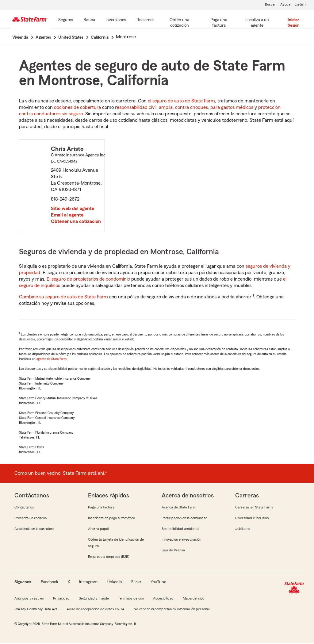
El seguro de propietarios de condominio (88, 280)
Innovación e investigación (181, 540)
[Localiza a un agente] (257, 23)
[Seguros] (66, 20)
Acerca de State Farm (179, 508)
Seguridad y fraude (94, 599)
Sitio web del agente (73, 209)
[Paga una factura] (219, 23)
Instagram (88, 583)
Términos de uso (131, 599)
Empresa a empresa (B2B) (109, 558)
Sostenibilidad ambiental (180, 530)
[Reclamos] (145, 20)
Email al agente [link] (67, 216)
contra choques (191, 108)
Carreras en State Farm (254, 508)
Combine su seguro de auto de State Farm (63, 298)
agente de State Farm (52, 360)
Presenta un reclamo (31, 519)
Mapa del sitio (193, 599)
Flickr (136, 583)
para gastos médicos (232, 108)
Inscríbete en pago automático (111, 519)
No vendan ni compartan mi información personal (172, 610)
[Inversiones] (116, 20)
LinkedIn (114, 583)
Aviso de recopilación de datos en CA (96, 610)
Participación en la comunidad (185, 519)
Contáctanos (24, 508)
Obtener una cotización (76, 222)
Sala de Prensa (173, 551)
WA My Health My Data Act (36, 610)
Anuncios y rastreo (29, 599)
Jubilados (243, 530)
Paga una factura (101, 508)
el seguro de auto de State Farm (181, 102)
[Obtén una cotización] (179, 23)
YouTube (158, 583)
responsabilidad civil (136, 108)
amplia (166, 108)
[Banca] (89, 20)
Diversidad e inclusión (252, 519)
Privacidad (61, 599)
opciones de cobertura (77, 108)
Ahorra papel (98, 530)
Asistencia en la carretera (34, 530)
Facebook (50, 583)
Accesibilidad (163, 599)
